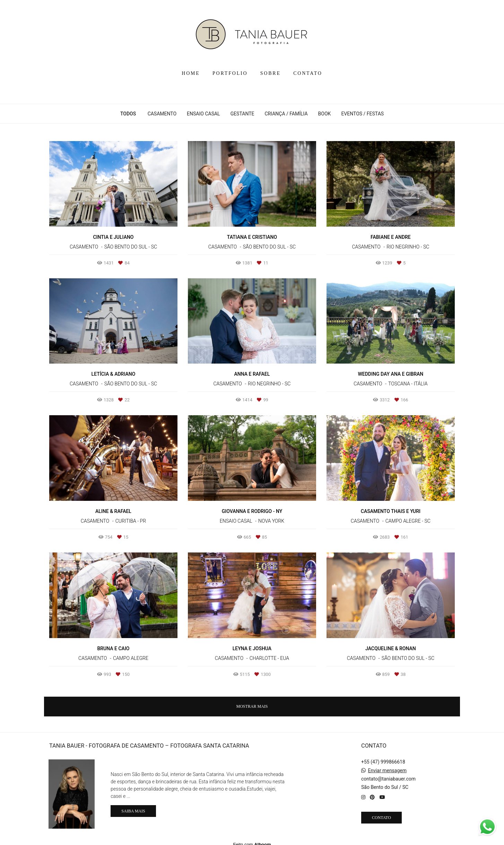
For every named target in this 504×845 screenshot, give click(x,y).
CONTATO (308, 73)
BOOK (325, 114)
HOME (191, 73)
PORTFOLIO (230, 73)
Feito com (252, 839)
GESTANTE (242, 114)
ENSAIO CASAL (203, 114)
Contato (381, 812)
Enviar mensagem (387, 765)
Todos (128, 114)
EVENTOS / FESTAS (362, 114)
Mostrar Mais (252, 706)
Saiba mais (133, 806)
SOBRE (271, 73)
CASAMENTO (162, 114)
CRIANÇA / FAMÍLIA (286, 114)
